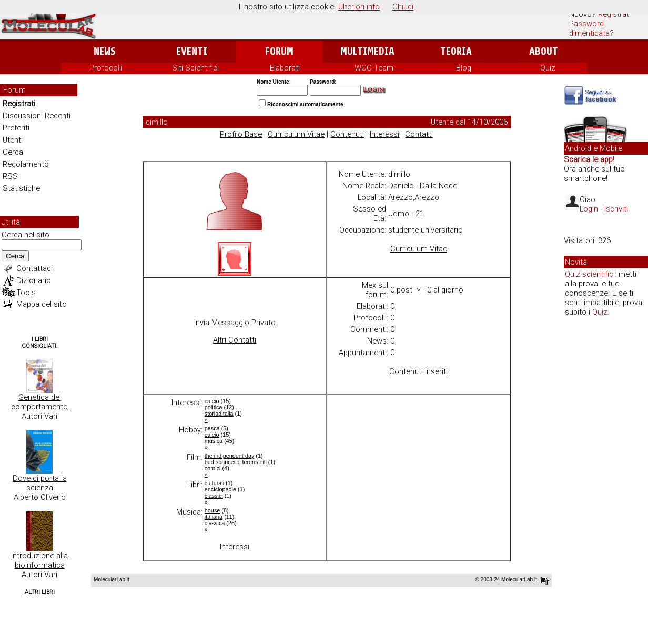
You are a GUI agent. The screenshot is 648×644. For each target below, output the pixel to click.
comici (213, 468)
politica (214, 407)
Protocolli (106, 68)
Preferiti (16, 128)
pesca (212, 428)
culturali (214, 483)
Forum (279, 51)
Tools (26, 293)
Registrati (614, 14)
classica (215, 523)
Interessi (384, 134)
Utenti (13, 140)
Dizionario (34, 280)
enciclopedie (220, 489)
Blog (464, 68)
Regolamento (26, 164)
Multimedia (367, 51)
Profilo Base (241, 134)
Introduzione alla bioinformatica (39, 560)
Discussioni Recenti (37, 116)
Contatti (419, 134)
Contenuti (347, 134)
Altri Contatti (235, 340)
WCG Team (374, 68)
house (212, 510)
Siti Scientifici (195, 68)
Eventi (192, 51)
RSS (10, 176)
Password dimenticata (589, 28)
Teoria (456, 51)
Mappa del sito (42, 304)
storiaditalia (219, 414)
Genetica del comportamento (39, 402)
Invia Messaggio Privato (235, 323)
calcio (212, 401)
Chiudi (403, 7)
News (104, 51)
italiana (214, 517)
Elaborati (285, 68)
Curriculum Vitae (296, 134)
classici (214, 496)
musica (214, 441)
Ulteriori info (359, 7)
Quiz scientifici (590, 274)
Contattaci (34, 268)
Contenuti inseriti (418, 371)
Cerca (13, 152)
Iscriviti (616, 209)
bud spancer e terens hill (236, 462)
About (544, 51)
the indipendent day (230, 456)
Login (589, 209)
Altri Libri (40, 592)
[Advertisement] (606, 486)
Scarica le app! (589, 159)
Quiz (548, 68)
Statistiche (21, 188)
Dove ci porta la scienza (40, 483)
